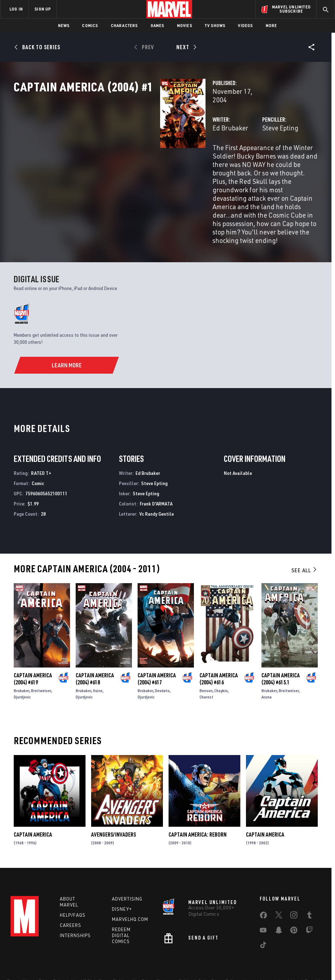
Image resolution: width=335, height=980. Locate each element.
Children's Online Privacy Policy (208, 955)
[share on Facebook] (263, 891)
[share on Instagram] (294, 890)
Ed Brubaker (128, 150)
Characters (124, 25)
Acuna (267, 669)
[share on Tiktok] (263, 920)
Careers (71, 899)
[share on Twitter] (279, 890)
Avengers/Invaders (113, 806)
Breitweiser (41, 662)
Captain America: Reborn (198, 806)
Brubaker (21, 662)
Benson (206, 662)
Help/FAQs (73, 889)
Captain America (33, 806)
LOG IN (16, 9)
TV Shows (215, 25)
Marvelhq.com (130, 893)
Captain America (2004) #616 (219, 651)
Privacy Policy (52, 955)
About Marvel (69, 876)
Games (157, 25)
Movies (185, 25)
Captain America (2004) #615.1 (281, 651)
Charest (206, 669)
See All (304, 542)
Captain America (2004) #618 (95, 651)
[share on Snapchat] (279, 905)
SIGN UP (43, 9)
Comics (90, 25)
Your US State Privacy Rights (98, 955)
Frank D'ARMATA (156, 475)
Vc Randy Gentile (157, 486)
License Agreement (262, 955)
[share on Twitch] (309, 905)
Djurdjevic (22, 669)
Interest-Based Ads (306, 955)
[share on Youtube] (263, 905)
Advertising (127, 873)
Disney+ (122, 883)
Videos (245, 25)
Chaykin (221, 662)
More (271, 25)
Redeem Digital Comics (121, 909)
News (64, 25)
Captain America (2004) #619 (33, 651)
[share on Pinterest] (294, 905)
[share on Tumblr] (309, 890)
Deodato (162, 662)
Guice (98, 662)
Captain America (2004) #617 (157, 651)
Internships (75, 909)
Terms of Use (19, 955)
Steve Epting (229, 150)
